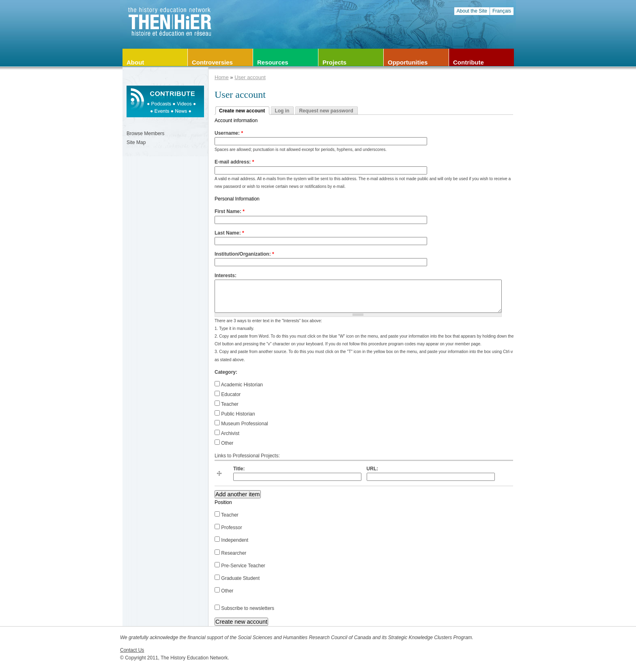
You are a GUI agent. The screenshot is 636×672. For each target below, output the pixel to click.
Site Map (136, 142)
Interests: (226, 276)
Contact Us (132, 650)
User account (250, 77)
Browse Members (145, 134)
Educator (228, 394)
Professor (228, 528)
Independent (231, 540)
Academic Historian (239, 385)
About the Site (472, 11)
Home (222, 77)
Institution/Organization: (244, 254)
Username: (229, 133)
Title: (239, 469)
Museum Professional (241, 424)
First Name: (230, 211)
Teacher (227, 404)
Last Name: (229, 233)
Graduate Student (237, 578)
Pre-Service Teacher (240, 566)
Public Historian (235, 414)
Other (224, 443)
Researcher (230, 553)
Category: (226, 372)
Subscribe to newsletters (244, 608)
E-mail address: (234, 162)
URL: (373, 469)
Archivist (227, 433)
